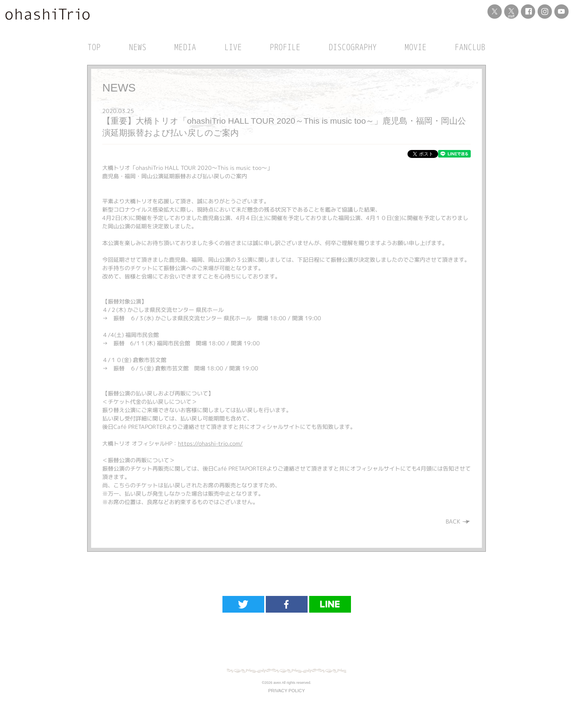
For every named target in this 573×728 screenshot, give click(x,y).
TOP (94, 47)
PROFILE (285, 47)
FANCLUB (470, 47)
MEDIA (185, 47)
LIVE (233, 47)
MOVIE (416, 47)
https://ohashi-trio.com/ (210, 443)
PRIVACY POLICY (286, 691)
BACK (458, 521)
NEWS (138, 47)
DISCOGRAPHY (353, 47)
